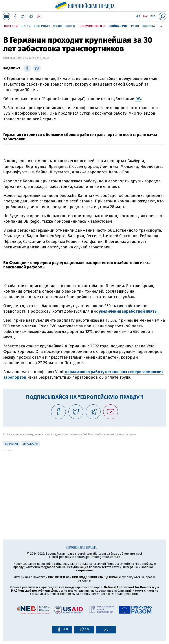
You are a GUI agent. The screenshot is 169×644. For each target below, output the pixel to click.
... (160, 25)
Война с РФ (118, 26)
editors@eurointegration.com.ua (97, 557)
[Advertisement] (84, 482)
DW (138, 99)
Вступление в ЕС (93, 26)
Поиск (70, 26)
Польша (148, 26)
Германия (11, 444)
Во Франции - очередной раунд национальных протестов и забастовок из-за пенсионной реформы (77, 265)
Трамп (134, 26)
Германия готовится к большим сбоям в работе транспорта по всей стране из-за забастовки (80, 137)
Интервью (42, 26)
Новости (11, 26)
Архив (57, 26)
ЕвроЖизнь (30, 444)
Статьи (26, 26)
